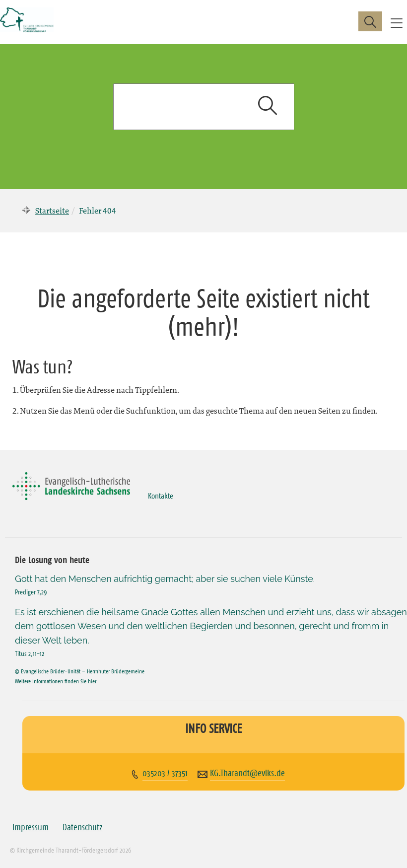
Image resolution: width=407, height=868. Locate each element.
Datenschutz (83, 827)
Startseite (52, 211)
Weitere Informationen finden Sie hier (56, 681)
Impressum (31, 827)
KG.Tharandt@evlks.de (247, 773)
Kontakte (161, 496)
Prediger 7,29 (31, 592)
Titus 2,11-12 (30, 653)
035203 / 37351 (165, 773)
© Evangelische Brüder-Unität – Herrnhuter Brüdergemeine (80, 671)
